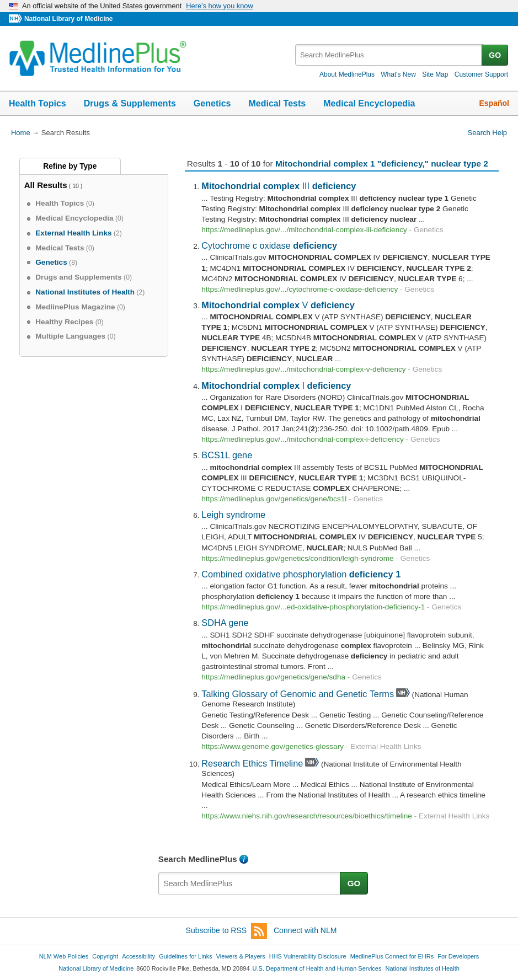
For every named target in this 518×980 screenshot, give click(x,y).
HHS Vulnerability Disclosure (308, 956)
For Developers (458, 956)
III (279, 186)
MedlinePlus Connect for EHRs (392, 956)
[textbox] (389, 55)
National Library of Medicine (68, 19)
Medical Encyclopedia (369, 103)
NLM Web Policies (64, 956)
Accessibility (138, 956)
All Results (46, 185)
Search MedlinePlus (198, 859)
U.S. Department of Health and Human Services (317, 968)
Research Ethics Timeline (252, 763)
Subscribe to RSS (227, 931)
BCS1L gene (227, 455)
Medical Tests (277, 103)
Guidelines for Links (185, 956)
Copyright (105, 956)
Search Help (487, 133)
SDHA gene (225, 623)
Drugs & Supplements (130, 103)
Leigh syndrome (233, 515)
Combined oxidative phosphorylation (301, 574)
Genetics (212, 103)
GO (495, 55)
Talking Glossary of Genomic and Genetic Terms (298, 694)
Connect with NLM (305, 930)
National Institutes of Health (423, 968)
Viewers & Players (241, 956)
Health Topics (38, 103)
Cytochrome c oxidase (269, 245)
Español (494, 103)
